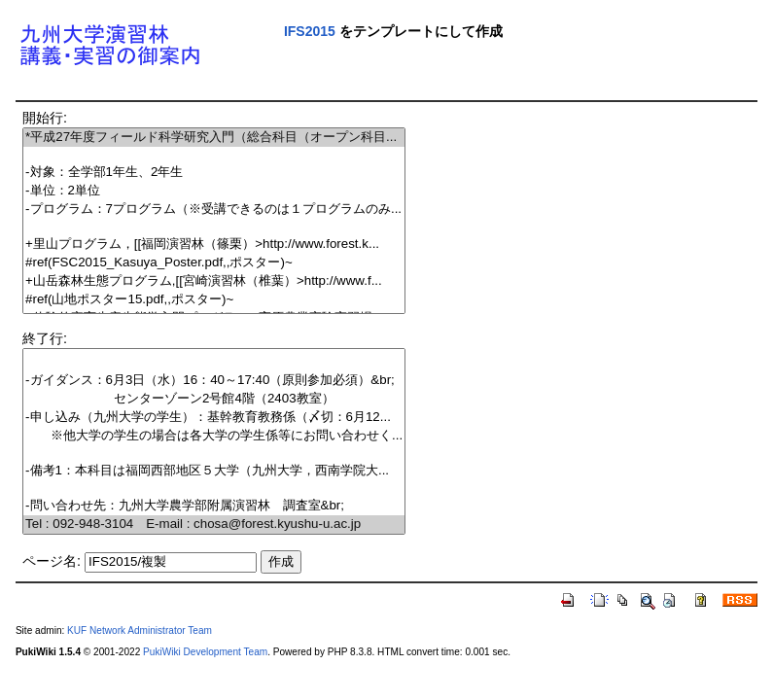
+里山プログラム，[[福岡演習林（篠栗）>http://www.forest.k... (214, 245)
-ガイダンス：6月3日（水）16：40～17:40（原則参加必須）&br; (214, 381)
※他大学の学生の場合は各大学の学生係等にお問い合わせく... (214, 436)
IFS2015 (310, 31)
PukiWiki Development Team (205, 652)
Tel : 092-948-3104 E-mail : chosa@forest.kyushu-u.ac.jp (214, 525)
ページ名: (52, 561)
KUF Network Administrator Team (140, 630)
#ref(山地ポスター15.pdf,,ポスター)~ (214, 300)
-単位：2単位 (214, 191)
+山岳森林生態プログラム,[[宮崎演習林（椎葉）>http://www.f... (214, 281)
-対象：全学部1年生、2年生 (214, 173)
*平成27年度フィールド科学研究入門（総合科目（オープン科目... (214, 138)
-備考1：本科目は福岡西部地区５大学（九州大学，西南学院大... (214, 471)
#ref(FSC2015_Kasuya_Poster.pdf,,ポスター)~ (214, 263)
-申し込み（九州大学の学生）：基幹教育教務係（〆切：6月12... (214, 418)
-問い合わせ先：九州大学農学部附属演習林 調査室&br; (214, 506)
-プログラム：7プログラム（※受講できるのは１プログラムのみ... (214, 210)
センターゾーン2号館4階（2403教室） (214, 399)
